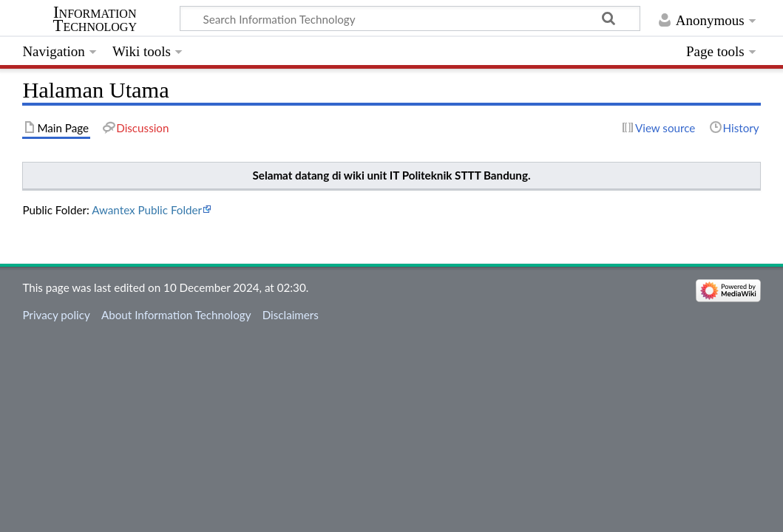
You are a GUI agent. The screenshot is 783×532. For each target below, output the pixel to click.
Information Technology (95, 19)
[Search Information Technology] (410, 18)
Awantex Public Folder (147, 210)
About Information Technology (176, 315)
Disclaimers (291, 315)
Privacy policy (56, 315)
